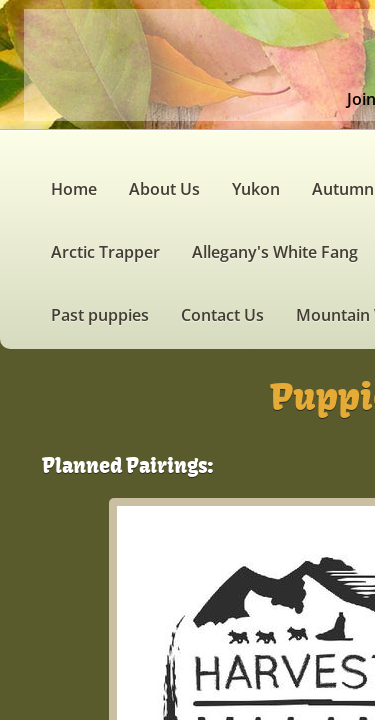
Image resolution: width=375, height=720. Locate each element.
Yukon (256, 189)
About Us (164, 189)
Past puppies (100, 315)
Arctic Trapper (105, 252)
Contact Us (222, 315)
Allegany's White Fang (275, 252)
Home (74, 189)
